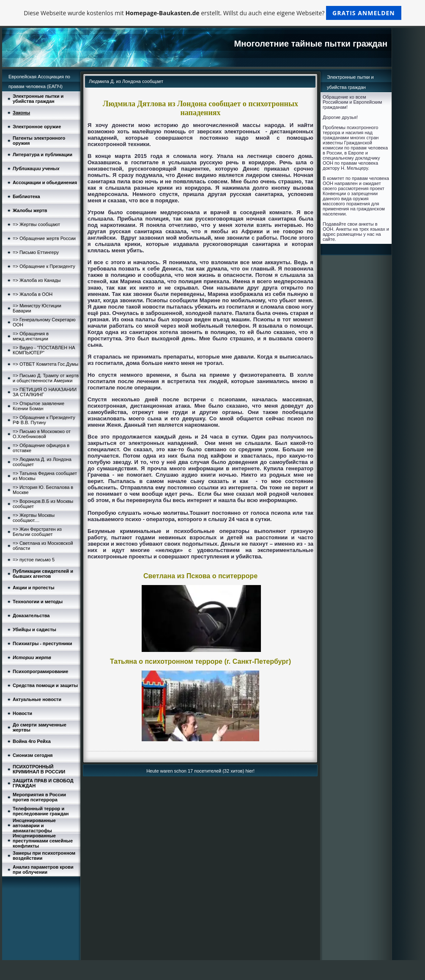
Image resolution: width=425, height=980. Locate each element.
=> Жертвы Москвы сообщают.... (34, 518)
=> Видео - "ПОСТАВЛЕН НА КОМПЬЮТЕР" (44, 350)
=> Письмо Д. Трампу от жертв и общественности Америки (46, 378)
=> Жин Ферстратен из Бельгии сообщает (37, 532)
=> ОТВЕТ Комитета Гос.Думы (45, 364)
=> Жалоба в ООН (33, 294)
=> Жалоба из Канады (37, 280)
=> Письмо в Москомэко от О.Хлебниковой (42, 434)
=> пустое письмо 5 (34, 560)
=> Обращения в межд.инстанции (31, 336)
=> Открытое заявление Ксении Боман (38, 406)
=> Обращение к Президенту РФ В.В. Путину (44, 420)
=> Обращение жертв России (44, 238)
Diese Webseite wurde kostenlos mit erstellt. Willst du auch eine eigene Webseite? (212, 13)
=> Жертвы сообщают (36, 224)
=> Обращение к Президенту (44, 266)
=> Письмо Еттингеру (36, 252)
